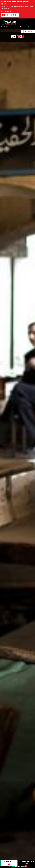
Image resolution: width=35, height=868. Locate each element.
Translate (31, 31)
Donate (13, 27)
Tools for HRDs (5, 27)
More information (6, 11)
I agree (5, 15)
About (22, 27)
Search (30, 27)
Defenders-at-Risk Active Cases (26, 863)
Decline (15, 15)
